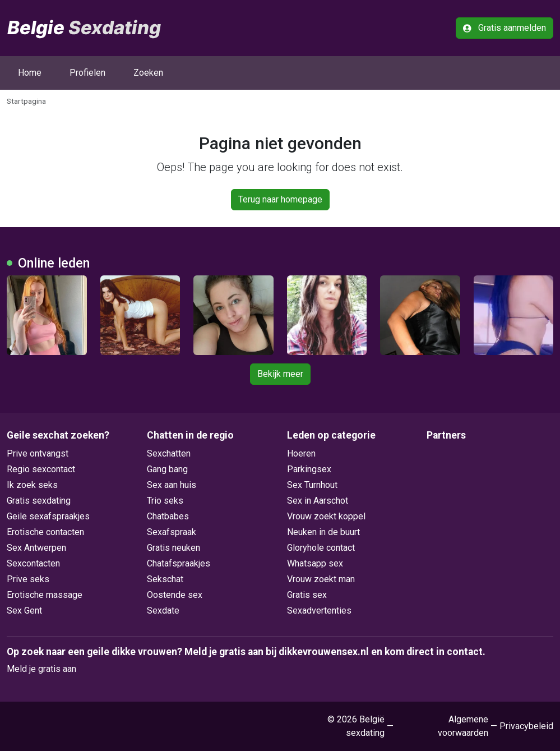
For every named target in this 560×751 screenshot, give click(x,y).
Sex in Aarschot (318, 501)
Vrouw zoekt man (321, 579)
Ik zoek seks (32, 485)
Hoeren (301, 453)
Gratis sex (307, 595)
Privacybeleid (526, 726)
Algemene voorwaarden (463, 726)
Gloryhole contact (321, 548)
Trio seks (165, 501)
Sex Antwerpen (36, 548)
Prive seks (28, 579)
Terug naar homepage (280, 199)
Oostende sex (175, 595)
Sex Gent (24, 611)
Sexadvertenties (319, 611)
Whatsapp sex (315, 563)
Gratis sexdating (39, 501)
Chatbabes (168, 516)
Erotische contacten (45, 532)
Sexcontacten (33, 563)
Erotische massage (45, 595)
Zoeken (148, 73)
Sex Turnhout (312, 485)
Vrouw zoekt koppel (326, 516)
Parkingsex (309, 469)
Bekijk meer (280, 374)
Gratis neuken (173, 548)
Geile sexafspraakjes (48, 516)
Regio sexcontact (41, 469)
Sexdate (163, 611)
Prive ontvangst (38, 453)
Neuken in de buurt (323, 532)
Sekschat (165, 579)
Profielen (87, 73)
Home (30, 73)
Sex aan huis (172, 485)
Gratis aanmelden (505, 28)
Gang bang (167, 469)
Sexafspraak (172, 532)
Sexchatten (169, 453)
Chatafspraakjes (179, 563)
